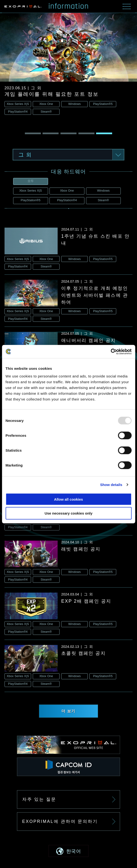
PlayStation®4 (67, 200)
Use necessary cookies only (68, 513)
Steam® (103, 200)
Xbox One (67, 191)
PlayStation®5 (31, 200)
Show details (111, 485)
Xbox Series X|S (31, 191)
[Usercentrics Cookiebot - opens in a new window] (111, 352)
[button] (33, 134)
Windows (103, 191)
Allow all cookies (68, 499)
